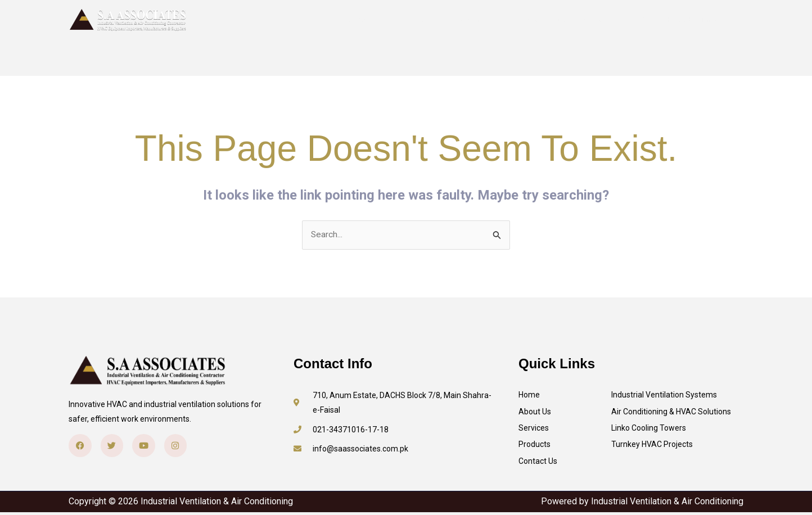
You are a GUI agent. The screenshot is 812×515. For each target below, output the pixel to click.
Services (471, 20)
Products (524, 20)
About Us (417, 20)
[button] (684, 20)
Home (369, 20)
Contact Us (581, 20)
